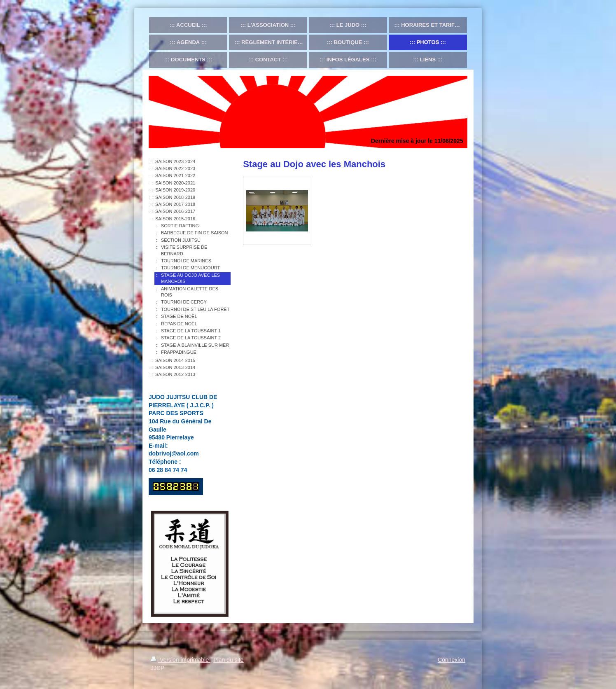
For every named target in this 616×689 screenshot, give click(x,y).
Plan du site (228, 660)
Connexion (451, 660)
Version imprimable (181, 660)
